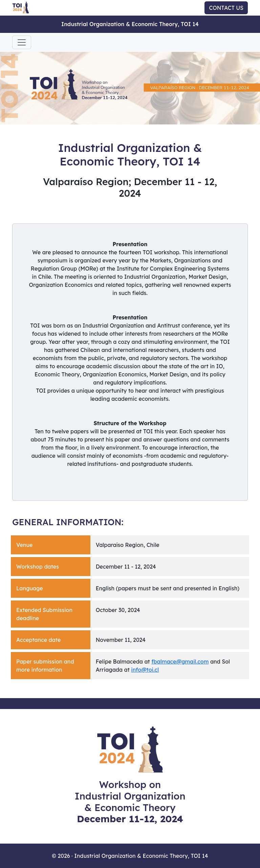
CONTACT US (226, 8)
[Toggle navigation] (22, 42)
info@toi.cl (145, 670)
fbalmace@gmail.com (180, 662)
